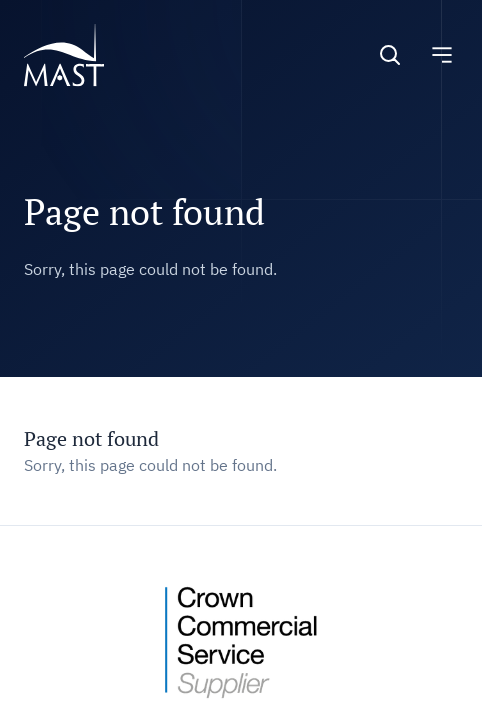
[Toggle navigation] (442, 55)
